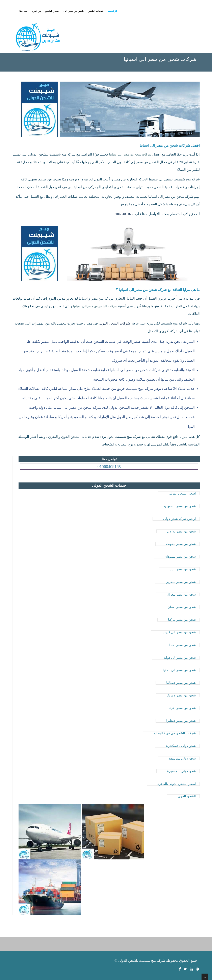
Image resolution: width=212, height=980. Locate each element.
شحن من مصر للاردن (181, 531)
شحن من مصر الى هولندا (179, 658)
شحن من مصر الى (74, 11)
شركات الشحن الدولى (114, 323)
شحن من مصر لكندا (182, 645)
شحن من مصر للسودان (180, 557)
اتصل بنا (24, 11)
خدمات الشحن (96, 11)
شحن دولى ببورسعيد (182, 758)
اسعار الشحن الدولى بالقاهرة (177, 784)
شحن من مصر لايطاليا (181, 683)
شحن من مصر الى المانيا (179, 670)
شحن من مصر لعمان (182, 607)
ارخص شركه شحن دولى (179, 519)
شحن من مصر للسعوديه (180, 506)
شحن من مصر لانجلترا (181, 721)
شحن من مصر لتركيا (182, 620)
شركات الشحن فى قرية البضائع (175, 733)
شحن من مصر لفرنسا (181, 708)
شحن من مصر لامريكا (181, 695)
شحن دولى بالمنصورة (181, 771)
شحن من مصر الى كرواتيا (179, 632)
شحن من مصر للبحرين (181, 582)
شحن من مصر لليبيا (183, 569)
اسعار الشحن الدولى (182, 493)
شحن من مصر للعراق (181, 594)
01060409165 (123, 214)
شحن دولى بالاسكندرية (181, 746)
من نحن (36, 11)
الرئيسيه (112, 11)
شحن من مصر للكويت (181, 544)
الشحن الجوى (187, 796)
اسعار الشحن (52, 11)
